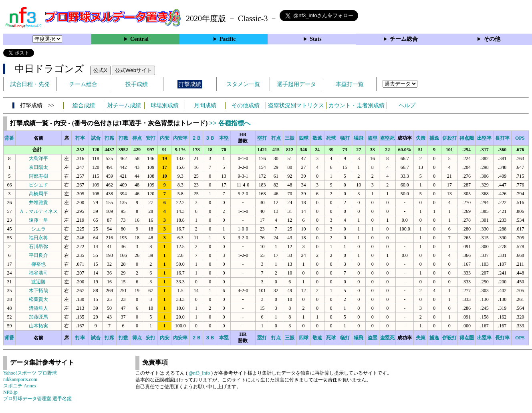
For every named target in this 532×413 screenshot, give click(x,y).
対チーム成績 (124, 105)
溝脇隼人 (38, 308)
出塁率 (484, 138)
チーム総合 (404, 39)
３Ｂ (210, 138)
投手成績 (137, 84)
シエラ (38, 229)
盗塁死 (387, 138)
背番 (9, 138)
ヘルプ (407, 105)
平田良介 (38, 255)
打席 (109, 138)
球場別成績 (165, 105)
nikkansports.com (20, 379)
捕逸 (434, 138)
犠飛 (359, 138)
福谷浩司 (38, 273)
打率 (80, 138)
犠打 (345, 138)
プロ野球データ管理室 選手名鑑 (37, 399)
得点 (137, 138)
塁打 (262, 138)
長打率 (502, 138)
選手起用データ (296, 84)
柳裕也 (38, 264)
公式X (100, 70)
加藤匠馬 (38, 317)
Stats (316, 39)
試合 (96, 138)
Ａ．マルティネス (38, 211)
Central (139, 39)
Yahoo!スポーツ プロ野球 (30, 373)
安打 (151, 138)
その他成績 (246, 105)
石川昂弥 (38, 247)
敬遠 (317, 138)
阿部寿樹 (38, 176)
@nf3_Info (199, 373)
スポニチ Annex (20, 386)
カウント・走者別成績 (357, 105)
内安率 (180, 138)
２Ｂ (196, 138)
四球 (304, 138)
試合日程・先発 (30, 84)
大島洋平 (38, 158)
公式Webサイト (133, 70)
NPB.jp (10, 392)
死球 (331, 138)
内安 (165, 138)
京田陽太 (38, 167)
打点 (276, 138)
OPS (520, 138)
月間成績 (205, 105)
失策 (421, 138)
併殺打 (449, 138)
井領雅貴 (38, 202)
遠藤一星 (38, 220)
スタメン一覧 (243, 84)
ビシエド (38, 185)
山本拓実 (38, 326)
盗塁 (373, 138)
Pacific (228, 39)
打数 (123, 138)
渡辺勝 (38, 282)
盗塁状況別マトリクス (296, 105)
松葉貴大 (38, 299)
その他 (492, 39)
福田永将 (38, 238)
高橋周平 (38, 194)
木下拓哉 (38, 291)
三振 (290, 138)
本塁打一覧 (350, 84)
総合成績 (84, 105)
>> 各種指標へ (230, 123)
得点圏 (467, 138)
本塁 (224, 138)
